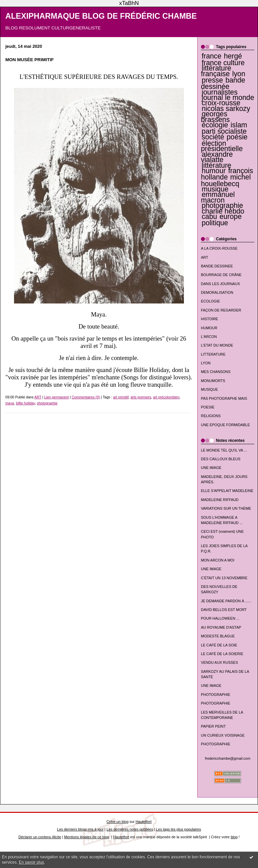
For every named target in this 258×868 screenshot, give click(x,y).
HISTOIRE (209, 319)
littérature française (216, 71)
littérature (216, 165)
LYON (206, 363)
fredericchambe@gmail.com (228, 758)
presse (212, 80)
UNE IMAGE (211, 468)
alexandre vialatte (217, 157)
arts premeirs (141, 397)
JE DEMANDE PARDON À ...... (226, 601)
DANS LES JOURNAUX (220, 284)
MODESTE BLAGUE (218, 636)
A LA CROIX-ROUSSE (219, 248)
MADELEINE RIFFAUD (220, 500)
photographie (222, 206)
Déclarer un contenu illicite (40, 837)
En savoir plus (32, 862)
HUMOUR (209, 328)
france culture (223, 63)
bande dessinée (223, 83)
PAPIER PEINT (213, 726)
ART (205, 257)
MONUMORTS (213, 381)
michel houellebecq (226, 180)
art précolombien (166, 397)
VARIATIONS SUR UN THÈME (226, 508)
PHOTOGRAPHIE (216, 695)
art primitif (121, 397)
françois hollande (227, 174)
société (213, 137)
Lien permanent (56, 397)
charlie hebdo (223, 211)
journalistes (220, 92)
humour (214, 171)
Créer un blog (117, 822)
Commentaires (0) (86, 397)
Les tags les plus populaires (179, 829)
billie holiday (26, 403)
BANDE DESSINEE (217, 266)
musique (215, 189)
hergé (233, 56)
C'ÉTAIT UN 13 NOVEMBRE (224, 578)
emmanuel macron (218, 197)
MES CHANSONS (216, 372)
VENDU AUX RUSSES (219, 662)
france (211, 56)
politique (215, 223)
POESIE (208, 407)
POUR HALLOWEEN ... (220, 618)
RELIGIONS (211, 416)
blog (234, 837)
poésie (237, 137)
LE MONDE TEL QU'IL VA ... (224, 450)
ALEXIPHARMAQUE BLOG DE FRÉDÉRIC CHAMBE (101, 16)
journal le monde (228, 98)
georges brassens (215, 117)
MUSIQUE (209, 389)
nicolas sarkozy (226, 109)
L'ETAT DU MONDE (217, 345)
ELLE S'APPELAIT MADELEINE (227, 491)
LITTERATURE (213, 354)
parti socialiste (224, 131)
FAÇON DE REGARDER (221, 310)
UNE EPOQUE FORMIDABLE (225, 425)
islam (239, 125)
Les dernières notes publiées (130, 829)
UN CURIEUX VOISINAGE (223, 735)
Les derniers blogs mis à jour (80, 829)
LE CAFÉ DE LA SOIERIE (222, 654)
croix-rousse (221, 103)
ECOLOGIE (210, 301)
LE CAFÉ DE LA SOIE (219, 645)
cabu (209, 217)
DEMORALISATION (217, 292)
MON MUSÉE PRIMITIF (30, 60)
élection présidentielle (222, 146)
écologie (215, 125)
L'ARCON (209, 337)
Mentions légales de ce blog (87, 837)
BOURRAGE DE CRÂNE (221, 275)
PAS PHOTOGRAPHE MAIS (224, 398)
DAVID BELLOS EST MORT (224, 610)
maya (10, 403)
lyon (239, 74)
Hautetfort (144, 822)
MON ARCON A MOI (218, 560)
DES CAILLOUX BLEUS (221, 459)
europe (231, 217)
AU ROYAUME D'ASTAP (221, 627)
